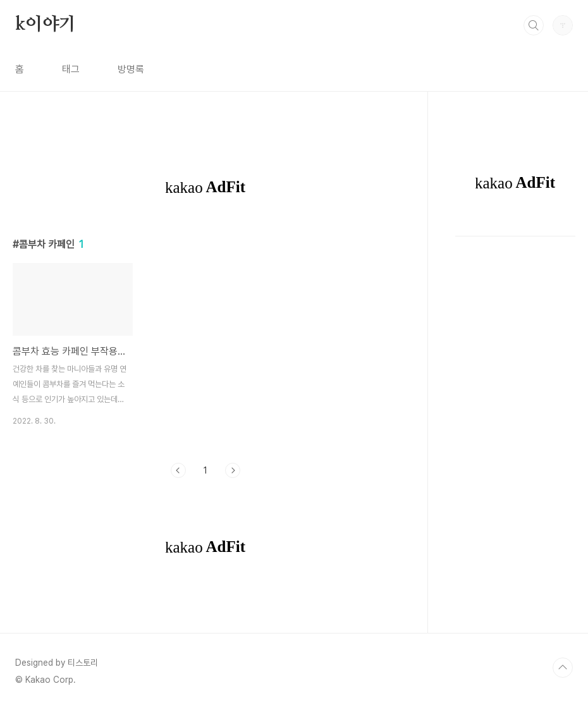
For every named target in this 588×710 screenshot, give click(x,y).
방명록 (131, 69)
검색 (534, 25)
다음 (233, 470)
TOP (563, 668)
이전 (178, 470)
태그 (71, 69)
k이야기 (46, 25)
